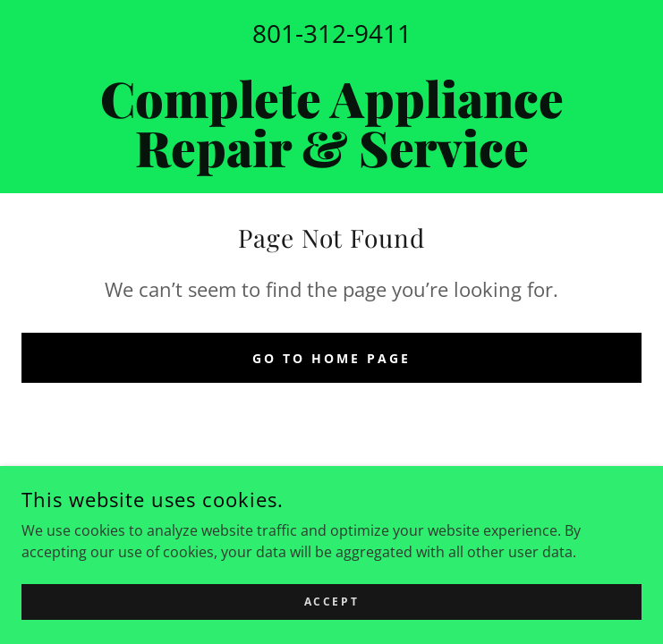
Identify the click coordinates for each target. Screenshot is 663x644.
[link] (331, 123)
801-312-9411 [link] (332, 33)
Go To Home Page (331, 358)
